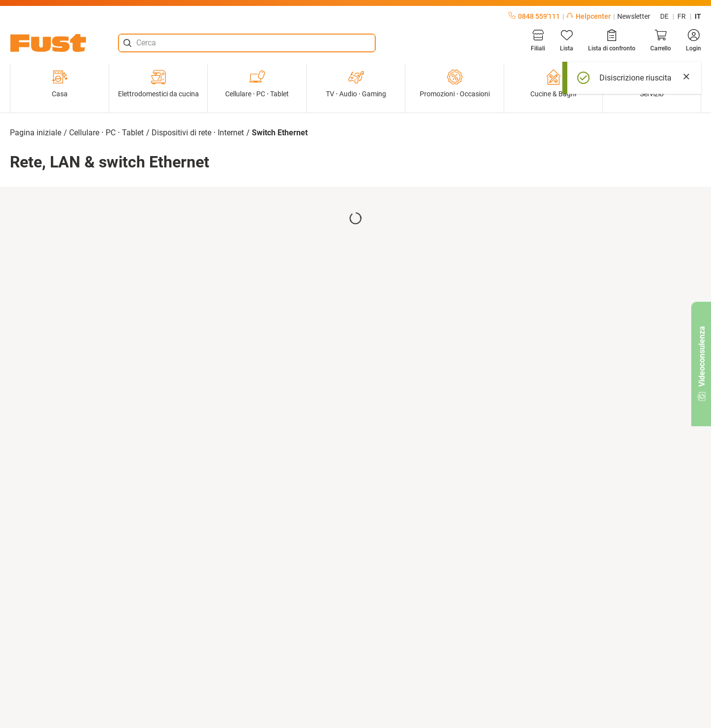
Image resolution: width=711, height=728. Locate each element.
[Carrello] (661, 40)
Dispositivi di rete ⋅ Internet (198, 133)
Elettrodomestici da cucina (158, 83)
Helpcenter (589, 16)
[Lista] (567, 40)
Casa (60, 83)
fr (682, 16)
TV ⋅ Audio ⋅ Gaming (356, 83)
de (664, 16)
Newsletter (634, 16)
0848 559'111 (534, 16)
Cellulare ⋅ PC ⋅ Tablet (257, 83)
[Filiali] (538, 40)
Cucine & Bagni (553, 83)
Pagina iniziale (36, 133)
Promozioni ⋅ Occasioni (455, 83)
